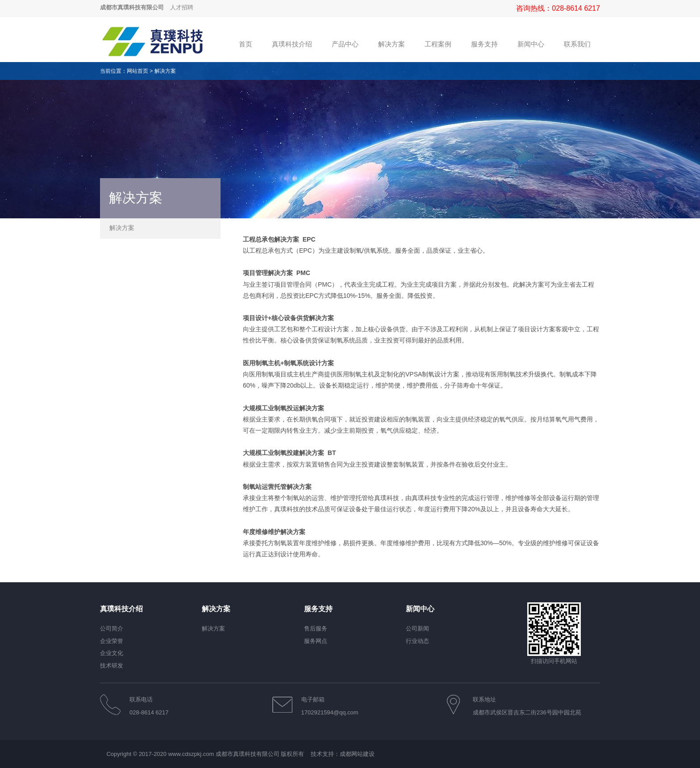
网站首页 (137, 71)
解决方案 (165, 71)
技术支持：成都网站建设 (343, 754)
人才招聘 (182, 7)
